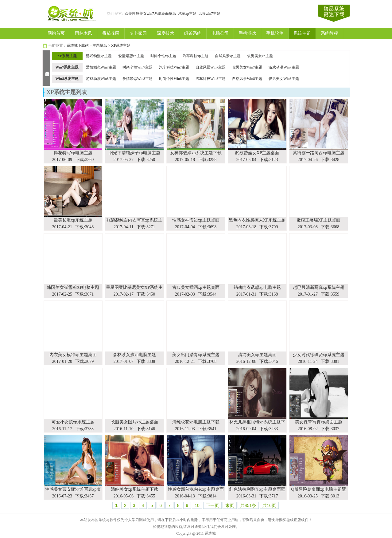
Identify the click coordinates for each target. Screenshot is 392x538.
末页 (230, 505)
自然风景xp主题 (228, 56)
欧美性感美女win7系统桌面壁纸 (150, 14)
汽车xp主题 (187, 14)
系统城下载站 (78, 45)
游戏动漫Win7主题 (284, 67)
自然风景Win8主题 (247, 79)
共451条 (248, 505)
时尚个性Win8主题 (174, 79)
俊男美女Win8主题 (284, 79)
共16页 (269, 505)
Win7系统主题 (67, 67)
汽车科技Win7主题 (174, 67)
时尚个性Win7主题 (138, 67)
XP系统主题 (121, 45)
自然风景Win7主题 (211, 67)
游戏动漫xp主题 (99, 56)
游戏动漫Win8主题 (101, 79)
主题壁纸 (100, 45)
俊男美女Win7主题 (247, 67)
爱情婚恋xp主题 (131, 56)
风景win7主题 (209, 14)
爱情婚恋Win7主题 (101, 67)
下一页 (212, 505)
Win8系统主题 (67, 79)
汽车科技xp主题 (196, 56)
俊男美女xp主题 (260, 56)
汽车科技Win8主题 (211, 79)
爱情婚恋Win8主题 (138, 79)
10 (197, 505)
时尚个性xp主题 (163, 56)
